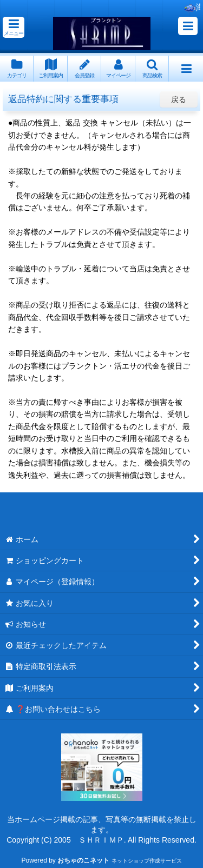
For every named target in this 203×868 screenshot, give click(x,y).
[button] (14, 27)
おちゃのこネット (83, 860)
